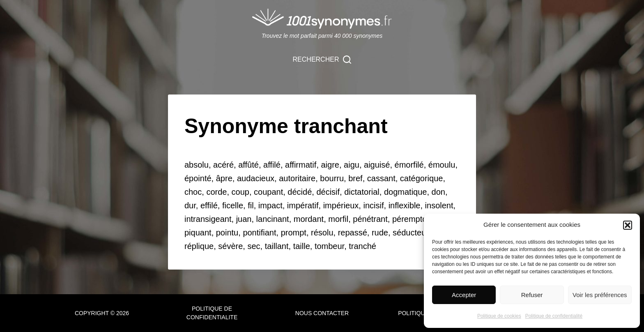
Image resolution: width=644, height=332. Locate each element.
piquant (198, 233)
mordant (309, 219)
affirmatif (301, 165)
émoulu (442, 165)
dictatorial (362, 192)
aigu (352, 165)
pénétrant (370, 219)
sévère (230, 246)
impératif (303, 205)
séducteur (411, 233)
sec (254, 246)
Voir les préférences (600, 295)
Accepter (464, 295)
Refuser (532, 295)
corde (216, 192)
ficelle (233, 205)
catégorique (422, 178)
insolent (439, 205)
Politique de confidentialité (554, 316)
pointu (227, 233)
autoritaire (297, 178)
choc (193, 192)
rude (380, 233)
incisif (373, 205)
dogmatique (406, 192)
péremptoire (414, 219)
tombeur (329, 246)
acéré (223, 165)
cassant (381, 178)
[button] (628, 225)
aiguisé (377, 165)
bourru (332, 178)
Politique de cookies (499, 316)
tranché (362, 246)
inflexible (405, 205)
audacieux (256, 178)
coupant (268, 192)
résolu (322, 233)
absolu (197, 165)
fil (251, 205)
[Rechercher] (322, 60)
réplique (199, 246)
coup (240, 192)
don (438, 192)
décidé (300, 192)
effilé (209, 205)
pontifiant (259, 233)
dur (190, 205)
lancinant (273, 219)
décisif (328, 192)
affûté (248, 165)
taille (302, 246)
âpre (224, 178)
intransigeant (208, 219)
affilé (272, 165)
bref (355, 178)
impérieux (341, 205)
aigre (330, 165)
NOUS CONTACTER (322, 313)
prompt (294, 233)
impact (270, 205)
